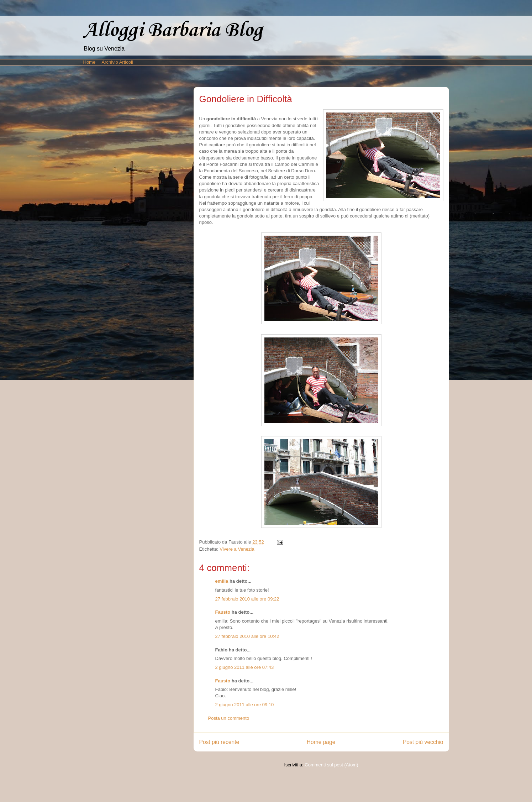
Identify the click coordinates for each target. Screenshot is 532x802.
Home (89, 62)
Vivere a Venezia (237, 549)
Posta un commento (229, 718)
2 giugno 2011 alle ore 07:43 (245, 667)
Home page (321, 742)
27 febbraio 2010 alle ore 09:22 (247, 599)
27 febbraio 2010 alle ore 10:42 (247, 636)
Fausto (223, 612)
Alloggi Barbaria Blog (173, 30)
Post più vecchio (423, 742)
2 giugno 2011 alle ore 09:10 (245, 705)
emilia (222, 581)
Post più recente (219, 742)
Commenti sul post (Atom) (331, 765)
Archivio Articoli (117, 62)
